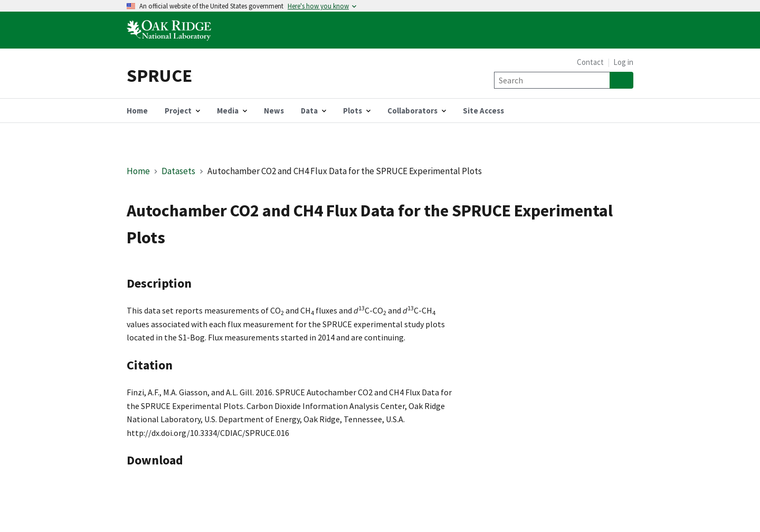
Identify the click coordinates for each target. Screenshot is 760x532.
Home (138, 171)
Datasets (178, 171)
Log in (623, 62)
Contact (590, 62)
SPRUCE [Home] (159, 75)
